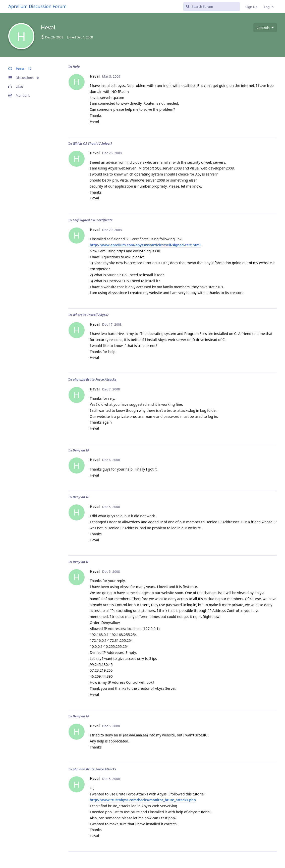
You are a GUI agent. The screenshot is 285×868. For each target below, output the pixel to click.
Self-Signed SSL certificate (93, 220)
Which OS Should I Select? (92, 143)
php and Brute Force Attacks (94, 379)
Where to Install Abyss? (91, 315)
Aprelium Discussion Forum (37, 6)
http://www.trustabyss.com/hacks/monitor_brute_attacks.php (143, 800)
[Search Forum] (212, 7)
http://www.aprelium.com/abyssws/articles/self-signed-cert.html (145, 245)
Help (76, 67)
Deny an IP (81, 450)
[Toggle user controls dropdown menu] (265, 28)
